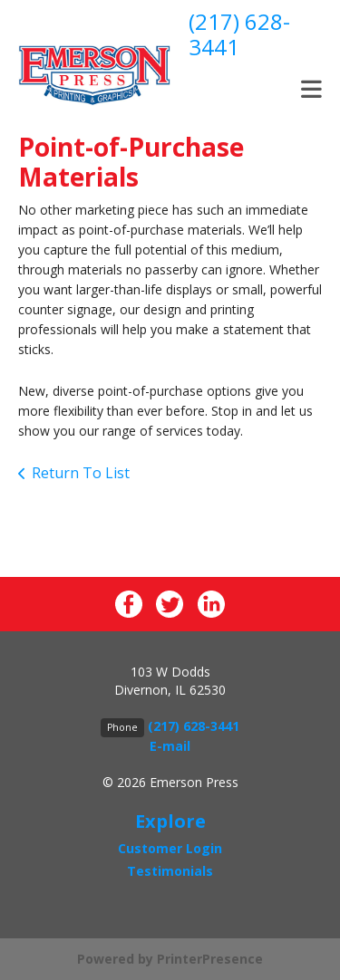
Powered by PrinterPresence (170, 959)
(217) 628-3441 (239, 34)
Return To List (81, 473)
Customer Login (170, 848)
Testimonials (170, 871)
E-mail (170, 746)
